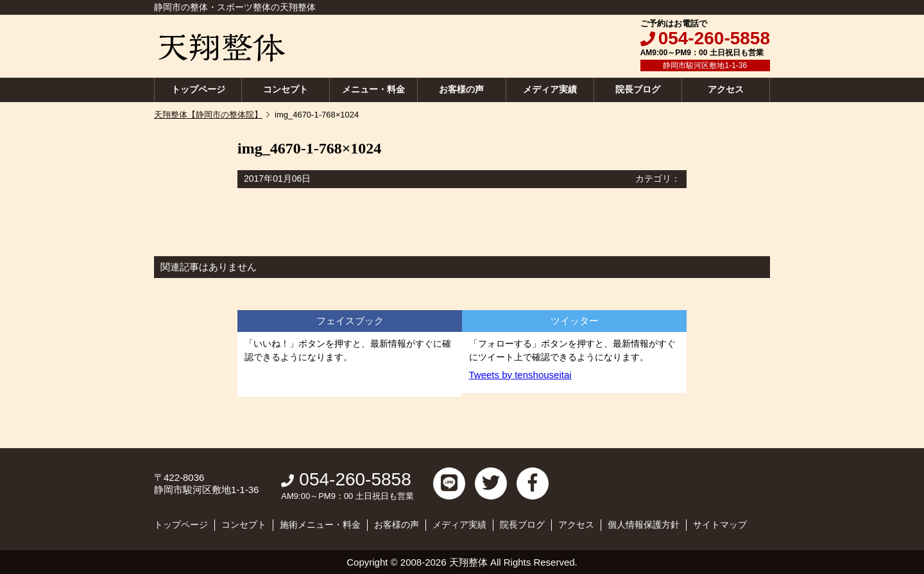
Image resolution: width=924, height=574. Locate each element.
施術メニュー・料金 (320, 525)
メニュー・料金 (373, 89)
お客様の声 (461, 89)
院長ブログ (638, 89)
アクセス (726, 89)
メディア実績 (550, 89)
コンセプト (286, 89)
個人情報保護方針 (644, 525)
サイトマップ (720, 525)
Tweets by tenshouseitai (520, 375)
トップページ (198, 89)
